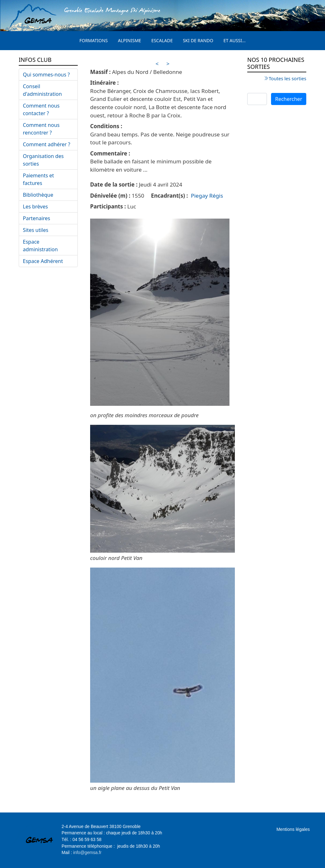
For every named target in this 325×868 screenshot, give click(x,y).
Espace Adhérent (43, 261)
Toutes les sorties (288, 78)
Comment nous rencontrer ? (41, 129)
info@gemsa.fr (87, 853)
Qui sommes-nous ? (46, 75)
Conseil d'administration (42, 90)
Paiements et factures (38, 179)
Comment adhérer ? (46, 144)
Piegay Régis (207, 196)
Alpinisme (130, 40)
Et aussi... (235, 40)
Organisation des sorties (43, 160)
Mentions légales (293, 829)
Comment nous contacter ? (41, 109)
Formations (93, 40)
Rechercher (289, 99)
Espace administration (40, 246)
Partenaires (36, 218)
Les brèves (35, 207)
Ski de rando (198, 40)
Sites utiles (36, 230)
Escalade (162, 40)
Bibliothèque (38, 195)
